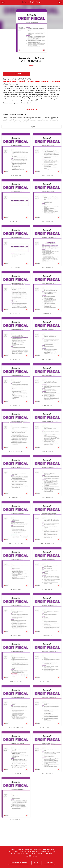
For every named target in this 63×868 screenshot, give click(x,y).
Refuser (36, 863)
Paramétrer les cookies (19, 863)
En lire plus (31, 127)
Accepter (49, 863)
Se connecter (16, 74)
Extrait (31, 65)
